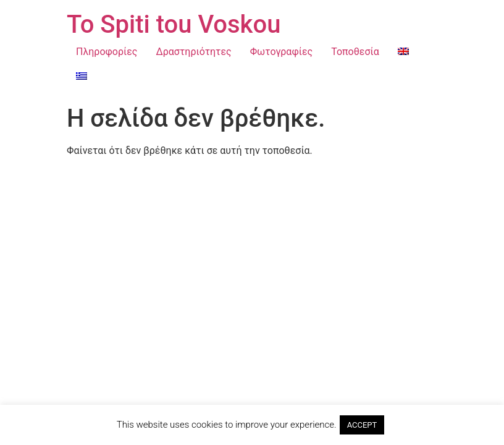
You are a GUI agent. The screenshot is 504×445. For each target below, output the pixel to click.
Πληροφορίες (107, 52)
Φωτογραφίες (282, 52)
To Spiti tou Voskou (174, 24)
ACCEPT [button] (362, 425)
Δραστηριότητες (193, 52)
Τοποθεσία (355, 52)
